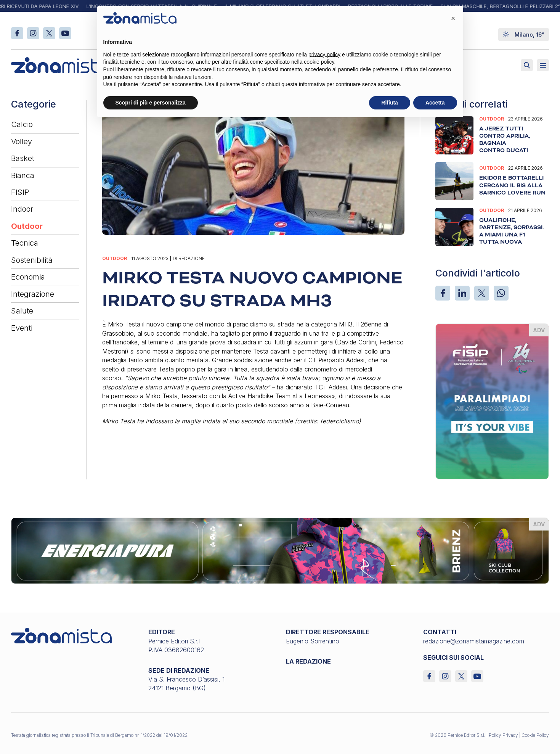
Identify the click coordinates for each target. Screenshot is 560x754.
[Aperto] (543, 65)
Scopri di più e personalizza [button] (151, 103)
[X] (482, 293)
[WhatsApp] (501, 293)
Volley (22, 141)
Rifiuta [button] (390, 103)
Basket (23, 158)
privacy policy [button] (324, 55)
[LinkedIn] (462, 293)
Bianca (23, 175)
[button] (453, 18)
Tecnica (25, 243)
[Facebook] (443, 293)
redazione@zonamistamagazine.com (474, 641)
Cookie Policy (535, 735)
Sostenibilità (32, 260)
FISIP (20, 192)
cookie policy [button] (319, 62)
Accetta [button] (435, 103)
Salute (22, 311)
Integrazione (33, 294)
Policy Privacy (503, 735)
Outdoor (27, 226)
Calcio (22, 124)
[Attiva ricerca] (527, 65)
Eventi (22, 328)
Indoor (22, 209)
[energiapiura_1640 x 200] (280, 550)
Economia (28, 277)
